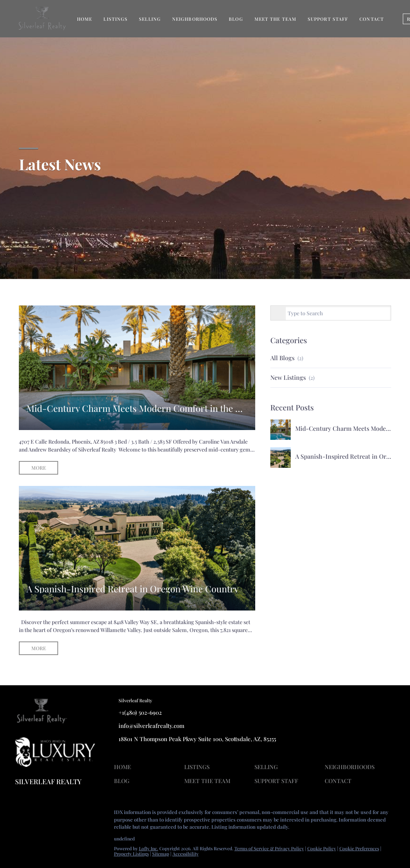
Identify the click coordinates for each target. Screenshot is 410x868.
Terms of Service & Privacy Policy (269, 848)
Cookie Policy (322, 848)
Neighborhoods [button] (195, 19)
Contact (372, 19)
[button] (124, 768)
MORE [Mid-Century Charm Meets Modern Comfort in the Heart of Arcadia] (39, 468)
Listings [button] (116, 19)
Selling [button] (150, 19)
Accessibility (186, 854)
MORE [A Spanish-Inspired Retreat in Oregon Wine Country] (39, 648)
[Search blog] (278, 313)
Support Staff (328, 19)
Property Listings (131, 854)
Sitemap (161, 854)
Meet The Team (275, 19)
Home (85, 19)
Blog (236, 19)
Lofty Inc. (149, 848)
